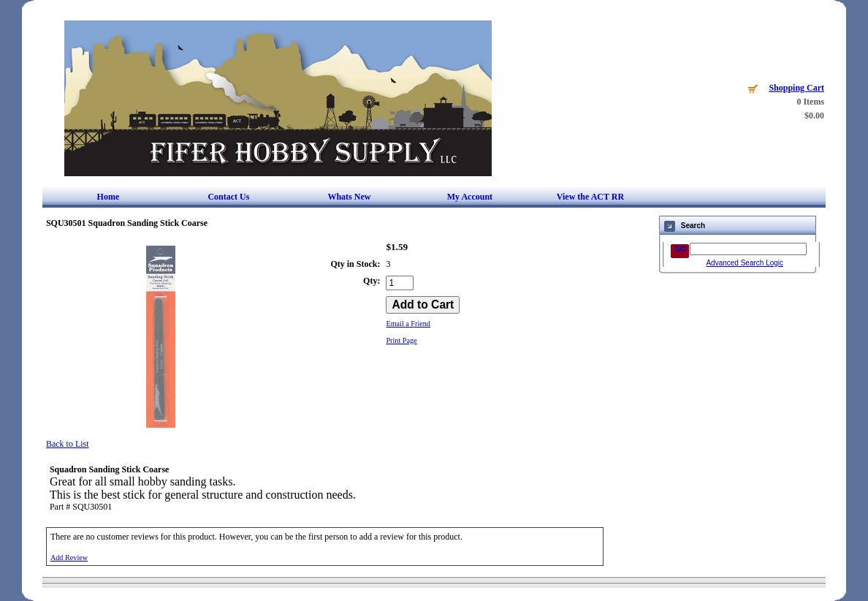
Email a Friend (408, 324)
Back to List (68, 444)
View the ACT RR (590, 197)
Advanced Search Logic (745, 263)
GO (680, 249)
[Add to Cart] (423, 305)
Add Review (69, 557)
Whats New (349, 197)
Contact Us (228, 197)
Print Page (401, 340)
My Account (470, 197)
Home (108, 197)
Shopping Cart (796, 88)
